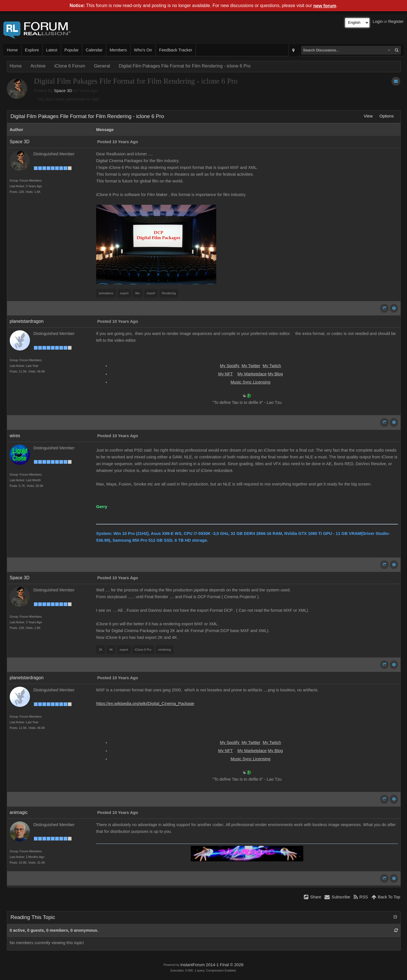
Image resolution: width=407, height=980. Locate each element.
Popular (72, 50)
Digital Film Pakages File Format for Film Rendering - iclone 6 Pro (185, 66)
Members (118, 50)
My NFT (226, 374)
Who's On (143, 50)
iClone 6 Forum (70, 66)
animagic (19, 812)
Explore (32, 50)
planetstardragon (27, 321)
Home (12, 50)
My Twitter (251, 366)
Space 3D (63, 91)
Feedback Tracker (176, 50)
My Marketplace (252, 374)
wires (15, 436)
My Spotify (230, 366)
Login (378, 21)
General (102, 66)
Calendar (94, 50)
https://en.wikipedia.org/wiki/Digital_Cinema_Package (145, 704)
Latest (52, 50)
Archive (38, 66)
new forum (325, 6)
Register (396, 21)
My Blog (275, 374)
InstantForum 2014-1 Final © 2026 (212, 965)
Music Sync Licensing (251, 382)
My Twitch (272, 366)
